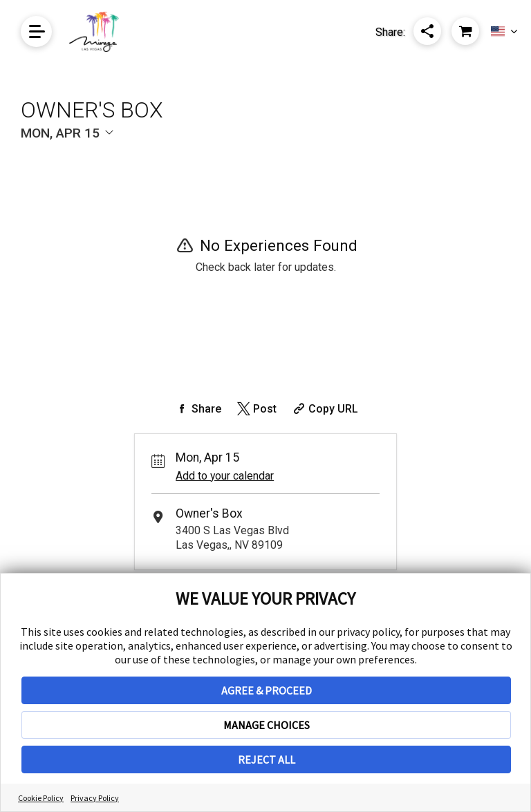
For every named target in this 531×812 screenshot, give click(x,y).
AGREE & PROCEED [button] (267, 690)
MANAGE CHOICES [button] (267, 725)
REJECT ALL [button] (267, 759)
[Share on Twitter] (255, 409)
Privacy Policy (95, 798)
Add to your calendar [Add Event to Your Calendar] (225, 476)
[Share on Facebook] (197, 409)
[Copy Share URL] (324, 409)
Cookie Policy (41, 798)
